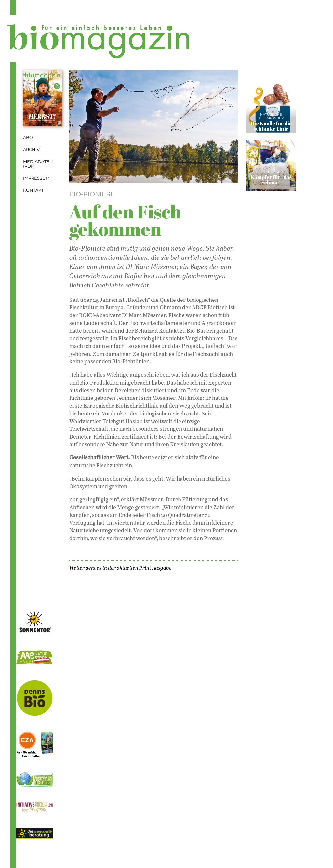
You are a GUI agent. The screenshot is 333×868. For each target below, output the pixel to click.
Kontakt (33, 190)
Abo (28, 138)
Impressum (36, 178)
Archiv (31, 150)
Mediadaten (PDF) (38, 164)
